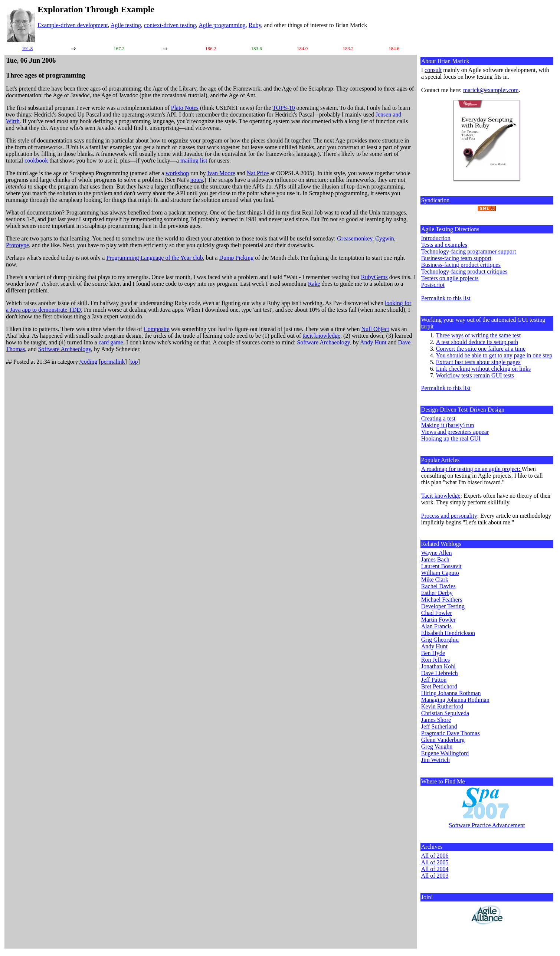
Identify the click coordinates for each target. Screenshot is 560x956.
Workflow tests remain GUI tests (475, 375)
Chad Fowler (437, 613)
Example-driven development (73, 25)
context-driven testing (170, 25)
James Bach (435, 559)
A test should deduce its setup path (477, 342)
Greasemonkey (355, 238)
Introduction (436, 238)
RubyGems (374, 277)
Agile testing (126, 25)
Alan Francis (436, 626)
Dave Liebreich (440, 673)
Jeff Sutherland (439, 726)
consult (433, 70)
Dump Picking (236, 258)
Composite (156, 329)
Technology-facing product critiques (464, 271)
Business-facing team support (456, 258)
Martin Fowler (438, 620)
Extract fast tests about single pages (478, 362)
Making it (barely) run (448, 425)
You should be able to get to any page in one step (494, 355)
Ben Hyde (433, 653)
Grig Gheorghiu (440, 640)
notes (197, 180)
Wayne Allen (437, 553)
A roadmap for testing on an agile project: (471, 469)
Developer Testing (443, 606)
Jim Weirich (435, 760)
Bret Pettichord (439, 686)
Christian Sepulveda (445, 713)
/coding (88, 362)
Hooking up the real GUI (451, 438)
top (134, 362)
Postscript (433, 285)
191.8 (27, 48)
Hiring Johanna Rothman (451, 693)
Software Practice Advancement (487, 825)
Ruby (255, 25)
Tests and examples (444, 245)
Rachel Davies (438, 586)
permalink (113, 362)
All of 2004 (435, 869)
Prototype (17, 245)
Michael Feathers (442, 600)
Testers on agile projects (450, 278)
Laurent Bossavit (441, 566)
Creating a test (438, 418)
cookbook (36, 161)
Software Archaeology (323, 342)
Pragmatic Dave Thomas (451, 733)
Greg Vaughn (437, 747)
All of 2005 (435, 862)
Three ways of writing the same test (478, 335)
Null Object (375, 329)
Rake (314, 284)
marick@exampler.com (491, 90)
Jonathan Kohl (438, 666)
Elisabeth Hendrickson (448, 633)
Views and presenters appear (455, 432)
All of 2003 (435, 876)
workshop (177, 173)
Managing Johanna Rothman (455, 700)
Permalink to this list (446, 298)
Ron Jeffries (435, 660)
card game (111, 342)
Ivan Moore (221, 173)
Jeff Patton (434, 680)
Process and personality (449, 516)
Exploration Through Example (96, 9)
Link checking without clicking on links (484, 369)
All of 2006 (435, 856)
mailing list (194, 161)
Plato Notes (185, 108)
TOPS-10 (284, 108)
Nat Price (258, 173)
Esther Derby (437, 593)
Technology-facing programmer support (469, 251)
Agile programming (222, 25)
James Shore (436, 720)
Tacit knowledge (441, 496)
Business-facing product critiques (461, 265)
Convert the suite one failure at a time (481, 349)
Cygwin (385, 238)
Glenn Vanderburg (443, 740)
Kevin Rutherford (442, 706)
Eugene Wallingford (445, 753)
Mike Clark (435, 580)
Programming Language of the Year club (154, 258)
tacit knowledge (321, 336)
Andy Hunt (373, 342)
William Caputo (440, 573)
